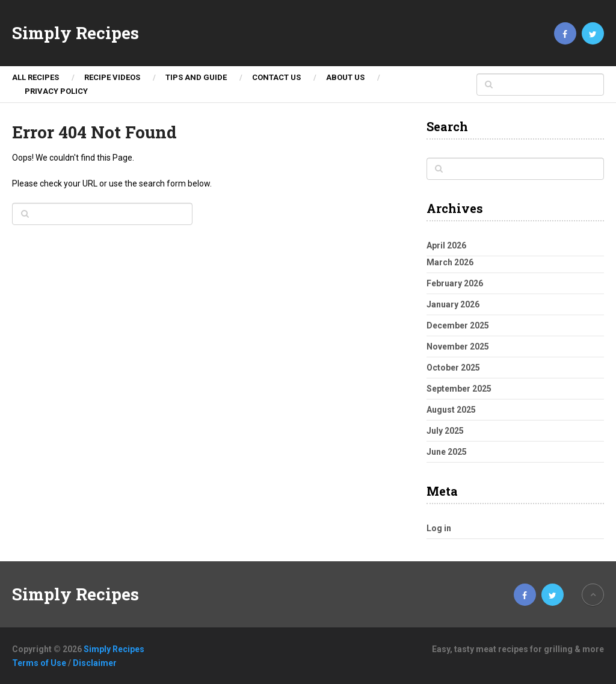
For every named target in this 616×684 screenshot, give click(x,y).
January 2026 (453, 304)
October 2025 (453, 368)
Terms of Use (39, 663)
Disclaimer (95, 663)
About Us (345, 77)
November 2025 (458, 347)
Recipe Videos (112, 77)
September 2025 (459, 389)
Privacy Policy (56, 91)
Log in (439, 528)
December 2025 (458, 325)
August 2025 (451, 410)
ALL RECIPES (35, 77)
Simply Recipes (75, 33)
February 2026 (455, 283)
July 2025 (445, 431)
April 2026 (446, 245)
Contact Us (276, 77)
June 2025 (447, 452)
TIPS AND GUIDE (196, 77)
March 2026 (450, 262)
